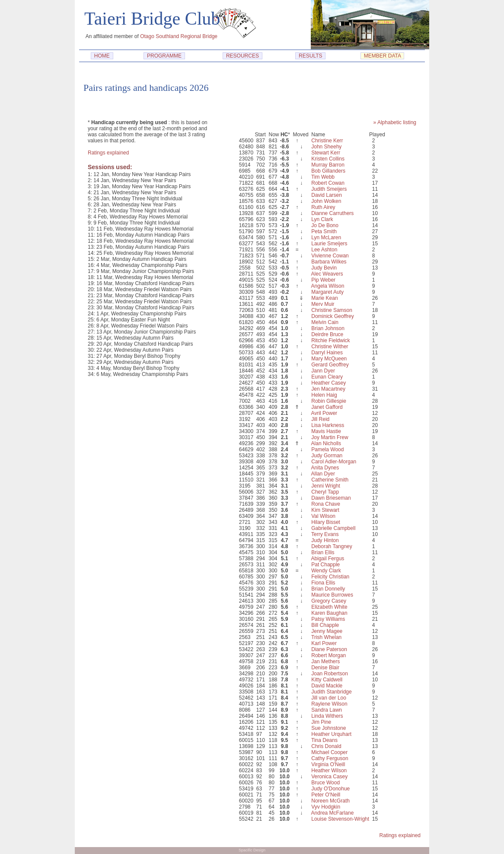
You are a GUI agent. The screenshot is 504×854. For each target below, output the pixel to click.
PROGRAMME (164, 56)
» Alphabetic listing (395, 122)
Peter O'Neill (326, 795)
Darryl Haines (327, 353)
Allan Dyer (323, 474)
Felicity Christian (330, 577)
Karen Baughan (329, 613)
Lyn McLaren (326, 238)
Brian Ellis (323, 552)
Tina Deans (324, 740)
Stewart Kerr (326, 153)
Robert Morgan (329, 655)
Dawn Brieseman (331, 498)
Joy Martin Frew (330, 437)
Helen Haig (324, 395)
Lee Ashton (324, 250)
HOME (102, 56)
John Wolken (326, 201)
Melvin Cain (325, 322)
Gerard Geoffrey (330, 365)
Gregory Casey (329, 601)
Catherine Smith (330, 480)
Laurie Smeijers (329, 244)
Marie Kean (324, 298)
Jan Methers (325, 661)
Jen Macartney (328, 389)
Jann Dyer (323, 371)
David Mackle (327, 686)
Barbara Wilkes (329, 262)
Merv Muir (323, 304)
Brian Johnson (328, 328)
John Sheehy (326, 147)
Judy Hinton (325, 540)
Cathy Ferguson (330, 758)
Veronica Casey (329, 777)
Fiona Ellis (323, 583)
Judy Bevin (324, 268)
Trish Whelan (326, 637)
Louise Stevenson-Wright (340, 819)
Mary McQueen (329, 359)
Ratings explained (108, 153)
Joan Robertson (330, 674)
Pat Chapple (325, 565)
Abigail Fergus (328, 559)
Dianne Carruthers (332, 213)
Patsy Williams (328, 619)
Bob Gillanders (328, 171)
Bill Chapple (325, 625)
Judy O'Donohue (330, 789)
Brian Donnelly (328, 589)
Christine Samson (332, 310)
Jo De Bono (325, 225)
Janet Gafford (327, 407)
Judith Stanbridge (331, 692)
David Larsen (327, 195)
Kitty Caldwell (327, 680)
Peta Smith (324, 231)
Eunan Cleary (327, 377)
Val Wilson (323, 516)
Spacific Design (252, 850)
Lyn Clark (322, 219)
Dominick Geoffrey (332, 316)
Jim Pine (321, 722)
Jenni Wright (325, 486)
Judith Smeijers (329, 189)
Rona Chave (326, 504)
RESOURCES (242, 56)
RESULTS (310, 56)
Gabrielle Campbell (333, 528)
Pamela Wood (327, 449)
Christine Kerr (327, 141)
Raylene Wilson (329, 704)
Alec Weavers (327, 274)
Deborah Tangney (332, 546)
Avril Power (324, 413)
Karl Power (324, 643)
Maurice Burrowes (332, 595)
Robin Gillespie (329, 401)
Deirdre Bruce (327, 334)
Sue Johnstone (329, 728)
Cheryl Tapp (325, 492)
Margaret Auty (327, 292)
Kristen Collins (328, 159)
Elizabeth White (329, 607)
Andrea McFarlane (333, 813)
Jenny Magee (327, 631)
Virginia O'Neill (328, 764)
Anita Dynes (325, 468)
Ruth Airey (323, 207)
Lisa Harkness (328, 425)
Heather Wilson (329, 771)
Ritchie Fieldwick (330, 340)
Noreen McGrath (330, 801)
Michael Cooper (329, 752)
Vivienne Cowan (330, 256)
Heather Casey (329, 383)
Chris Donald (326, 746)
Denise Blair (325, 668)
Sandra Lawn (327, 710)
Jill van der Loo (329, 698)
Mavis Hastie (326, 431)
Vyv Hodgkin (326, 807)
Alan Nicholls (326, 443)
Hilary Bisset (326, 522)
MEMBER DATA (382, 56)
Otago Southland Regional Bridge (179, 36)
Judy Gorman (327, 456)
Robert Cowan (328, 183)
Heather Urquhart (331, 734)
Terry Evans (325, 534)
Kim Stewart (325, 510)
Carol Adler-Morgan (334, 462)
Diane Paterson (329, 649)
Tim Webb (323, 177)
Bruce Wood (325, 783)
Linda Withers (327, 716)
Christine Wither (330, 347)
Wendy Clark (326, 571)
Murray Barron (328, 165)
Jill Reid (320, 419)
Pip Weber (323, 280)
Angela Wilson (328, 286)
